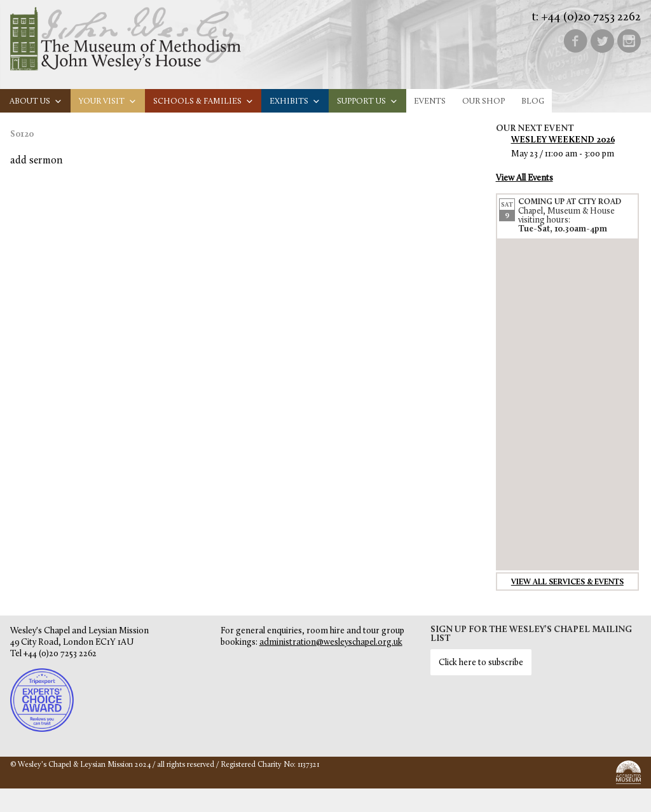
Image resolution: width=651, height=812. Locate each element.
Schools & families (203, 101)
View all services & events (567, 582)
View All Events (524, 178)
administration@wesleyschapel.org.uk (331, 643)
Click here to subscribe (481, 663)
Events (430, 101)
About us (36, 101)
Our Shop (483, 101)
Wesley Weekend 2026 (563, 140)
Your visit (108, 101)
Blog (533, 101)
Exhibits (295, 101)
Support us (367, 101)
